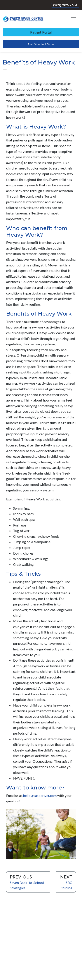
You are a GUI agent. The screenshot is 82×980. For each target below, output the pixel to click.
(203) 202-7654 (65, 5)
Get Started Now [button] (41, 44)
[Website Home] (23, 19)
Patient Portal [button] (41, 32)
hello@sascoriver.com (40, 795)
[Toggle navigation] (73, 19)
